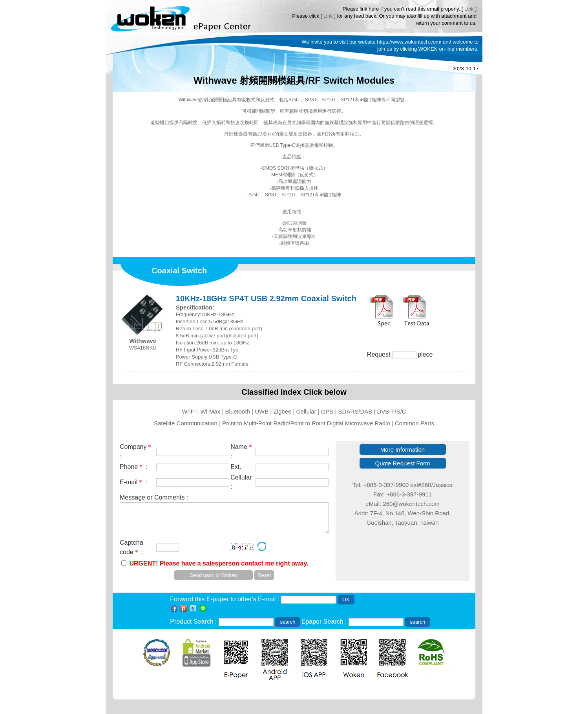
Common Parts (415, 423)
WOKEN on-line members (448, 49)
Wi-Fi (189, 411)
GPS (327, 411)
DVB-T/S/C (392, 411)
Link (469, 9)
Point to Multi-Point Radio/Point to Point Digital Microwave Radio (306, 423)
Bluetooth (238, 411)
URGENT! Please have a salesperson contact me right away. (219, 563)
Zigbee (282, 411)
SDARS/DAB (355, 411)
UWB (262, 411)
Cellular (306, 411)
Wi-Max (211, 411)
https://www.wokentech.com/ (409, 42)
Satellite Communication (186, 423)
